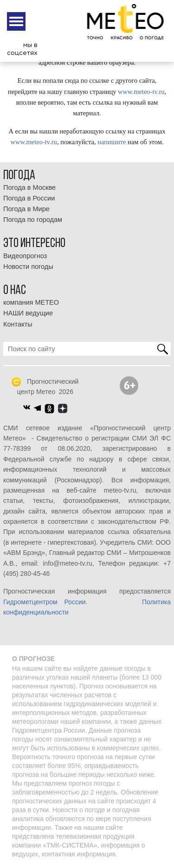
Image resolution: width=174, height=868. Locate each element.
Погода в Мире (26, 209)
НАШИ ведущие (28, 313)
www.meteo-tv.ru (141, 92)
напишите (112, 142)
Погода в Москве (29, 187)
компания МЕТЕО (31, 302)
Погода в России (29, 198)
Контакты (18, 324)
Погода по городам (33, 220)
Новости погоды (28, 267)
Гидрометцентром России (45, 602)
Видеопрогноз (25, 256)
